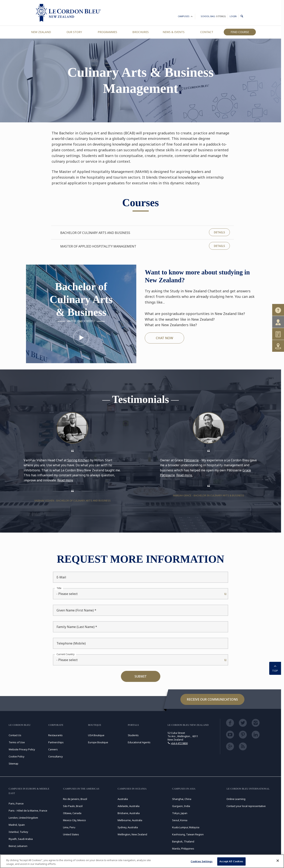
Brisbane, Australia (129, 813)
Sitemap (13, 764)
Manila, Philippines (183, 849)
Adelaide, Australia (129, 806)
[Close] (278, 861)
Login (233, 16)
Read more (65, 480)
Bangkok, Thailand (183, 841)
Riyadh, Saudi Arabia (21, 839)
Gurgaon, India (181, 806)
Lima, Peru (69, 827)
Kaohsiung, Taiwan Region (188, 834)
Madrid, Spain (17, 825)
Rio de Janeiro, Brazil (75, 799)
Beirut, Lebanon (18, 846)
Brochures (141, 32)
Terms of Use (17, 742)
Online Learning (236, 799)
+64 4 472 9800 (179, 743)
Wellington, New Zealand (132, 834)
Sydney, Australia (128, 827)
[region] (142, 861)
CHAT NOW (164, 338)
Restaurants (55, 735)
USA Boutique (96, 735)
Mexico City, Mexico (74, 820)
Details (219, 232)
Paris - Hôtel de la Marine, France (28, 811)
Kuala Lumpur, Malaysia (186, 827)
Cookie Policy (17, 756)
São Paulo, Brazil (73, 806)
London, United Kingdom (23, 818)
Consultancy (56, 756)
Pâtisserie (191, 460)
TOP (275, 668)
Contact (207, 32)
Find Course (240, 32)
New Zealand (41, 32)
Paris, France (16, 803)
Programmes (107, 32)
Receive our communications (212, 699)
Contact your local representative (246, 806)
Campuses (186, 17)
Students (133, 735)
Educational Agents (139, 742)
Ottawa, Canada (72, 813)
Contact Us (15, 735)
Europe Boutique (98, 742)
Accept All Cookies (231, 861)
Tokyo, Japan (180, 813)
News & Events (174, 32)
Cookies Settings (202, 861)
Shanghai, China (182, 799)
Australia (123, 799)
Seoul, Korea (180, 820)
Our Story (74, 32)
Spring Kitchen (78, 460)
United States (71, 834)
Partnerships (56, 742)
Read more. (184, 475)
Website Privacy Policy (22, 749)
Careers (53, 749)
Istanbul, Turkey (18, 832)
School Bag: (213, 16)
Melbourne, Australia (130, 820)
